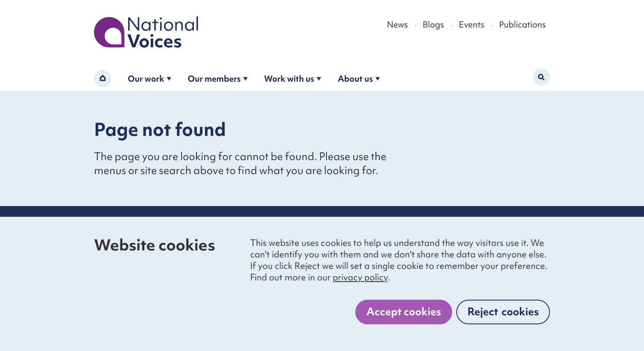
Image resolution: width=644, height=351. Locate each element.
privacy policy (360, 277)
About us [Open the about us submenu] (359, 79)
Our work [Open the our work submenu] (149, 79)
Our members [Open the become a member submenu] (218, 79)
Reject (503, 312)
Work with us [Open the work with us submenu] (293, 79)
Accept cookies (404, 312)
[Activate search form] (541, 77)
